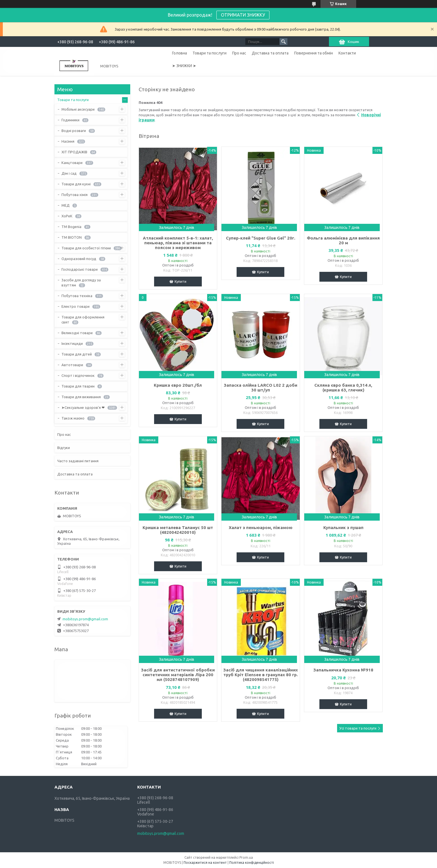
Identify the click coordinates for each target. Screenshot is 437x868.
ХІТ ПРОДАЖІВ (74, 152)
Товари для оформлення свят (83, 320)
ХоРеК (67, 216)
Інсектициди (72, 343)
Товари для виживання (81, 397)
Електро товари (75, 306)
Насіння (68, 141)
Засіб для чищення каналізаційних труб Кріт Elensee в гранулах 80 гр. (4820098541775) (260, 675)
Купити (180, 281)
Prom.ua (246, 857)
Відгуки (64, 448)
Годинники (70, 120)
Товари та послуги (210, 53)
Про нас (239, 53)
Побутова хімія (75, 195)
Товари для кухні (76, 184)
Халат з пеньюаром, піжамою (261, 528)
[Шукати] (283, 42)
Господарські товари (80, 269)
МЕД (66, 205)
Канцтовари (72, 163)
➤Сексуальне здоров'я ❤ (83, 407)
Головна (179, 53)
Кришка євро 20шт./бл (178, 385)
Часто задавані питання (78, 461)
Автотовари (72, 365)
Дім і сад (69, 173)
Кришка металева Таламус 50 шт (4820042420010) (178, 530)
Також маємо (73, 418)
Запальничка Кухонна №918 (343, 670)
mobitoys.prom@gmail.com (85, 619)
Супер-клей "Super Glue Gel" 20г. (261, 238)
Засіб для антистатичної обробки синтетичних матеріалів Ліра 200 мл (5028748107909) (178, 675)
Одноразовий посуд (79, 259)
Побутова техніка (77, 296)
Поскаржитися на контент (205, 863)
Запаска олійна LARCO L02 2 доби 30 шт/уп (260, 388)
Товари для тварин (78, 386)
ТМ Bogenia (71, 227)
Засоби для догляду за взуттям (81, 283)
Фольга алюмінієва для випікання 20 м (343, 240)
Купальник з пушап (343, 528)
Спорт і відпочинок (78, 375)
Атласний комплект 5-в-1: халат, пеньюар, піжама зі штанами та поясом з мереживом (178, 243)
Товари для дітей (77, 354)
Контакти (347, 53)
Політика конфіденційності (252, 863)
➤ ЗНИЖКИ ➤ (184, 66)
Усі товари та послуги (358, 728)
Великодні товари (77, 333)
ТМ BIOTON (72, 237)
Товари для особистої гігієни (86, 248)
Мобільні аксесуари (78, 109)
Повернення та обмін (314, 53)
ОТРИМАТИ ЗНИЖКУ (243, 15)
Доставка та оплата (270, 53)
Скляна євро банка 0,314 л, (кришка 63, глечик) (343, 388)
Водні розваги (74, 131)
